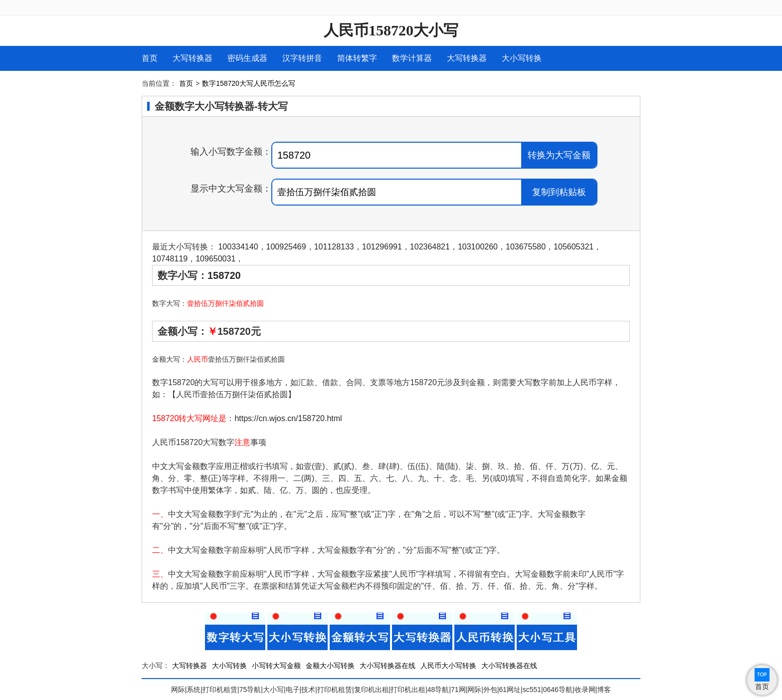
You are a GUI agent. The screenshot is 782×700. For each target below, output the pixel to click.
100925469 (286, 247)
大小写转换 (522, 58)
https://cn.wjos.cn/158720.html (288, 418)
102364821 (430, 247)
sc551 (532, 690)
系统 (194, 690)
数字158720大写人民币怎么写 (249, 83)
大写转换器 (193, 58)
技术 (308, 690)
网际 (178, 690)
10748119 (170, 259)
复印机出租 (372, 690)
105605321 (574, 247)
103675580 (526, 247)
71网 (458, 690)
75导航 (250, 690)
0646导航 (558, 690)
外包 (490, 690)
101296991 (382, 247)
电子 (293, 690)
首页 (150, 58)
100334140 (238, 247)
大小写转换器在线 (388, 666)
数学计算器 (412, 58)
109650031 (215, 259)
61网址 (510, 690)
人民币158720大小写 (391, 30)
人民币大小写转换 (448, 666)
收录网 (585, 690)
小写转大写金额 (276, 666)
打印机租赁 (220, 690)
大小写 (273, 690)
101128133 (334, 247)
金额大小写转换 (330, 666)
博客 (604, 690)
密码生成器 (247, 58)
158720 (224, 275)
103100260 (478, 247)
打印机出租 (408, 690)
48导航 (438, 690)
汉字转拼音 (302, 58)
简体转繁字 (357, 58)
